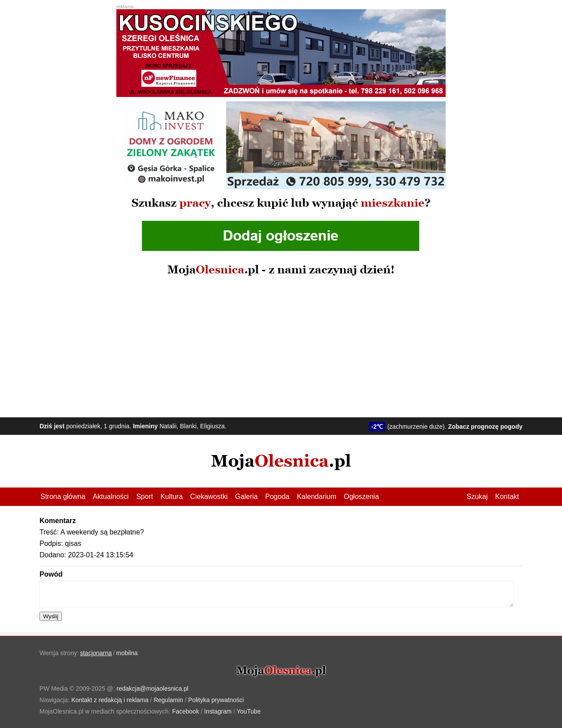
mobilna (127, 653)
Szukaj (477, 497)
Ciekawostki (209, 497)
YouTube (249, 711)
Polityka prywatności (216, 700)
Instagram (218, 711)
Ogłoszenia (361, 497)
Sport (144, 497)
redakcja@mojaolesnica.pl (153, 689)
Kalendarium (317, 497)
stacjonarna (96, 653)
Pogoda (277, 497)
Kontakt (507, 497)
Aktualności (111, 497)
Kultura (171, 497)
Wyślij (51, 616)
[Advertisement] (281, 347)
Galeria (246, 497)
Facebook (186, 711)
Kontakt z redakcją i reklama (110, 700)
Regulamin (168, 700)
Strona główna (63, 497)
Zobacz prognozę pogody (485, 427)
